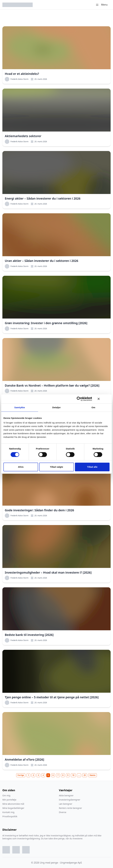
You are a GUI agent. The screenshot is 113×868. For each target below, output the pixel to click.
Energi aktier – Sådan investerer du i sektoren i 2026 (43, 198)
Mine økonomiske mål (13, 804)
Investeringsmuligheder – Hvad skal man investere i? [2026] (48, 572)
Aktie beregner (66, 795)
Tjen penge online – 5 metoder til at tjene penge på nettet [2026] (52, 697)
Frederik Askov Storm (17, 79)
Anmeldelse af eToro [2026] (25, 759)
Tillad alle (92, 467)
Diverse (63, 812)
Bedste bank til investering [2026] (29, 635)
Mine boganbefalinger (13, 808)
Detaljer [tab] (56, 407)
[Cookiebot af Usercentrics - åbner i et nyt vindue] (79, 399)
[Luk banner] (104, 399)
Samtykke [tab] (20, 407)
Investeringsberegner (70, 800)
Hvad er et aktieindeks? (22, 74)
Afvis (21, 467)
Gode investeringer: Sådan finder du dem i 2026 (39, 510)
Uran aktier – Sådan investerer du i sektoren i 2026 (42, 261)
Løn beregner (66, 804)
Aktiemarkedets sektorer (23, 136)
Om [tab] (93, 407)
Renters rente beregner (70, 808)
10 (73, 775)
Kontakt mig (8, 812)
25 (85, 775)
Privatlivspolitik (10, 816)
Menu (101, 5)
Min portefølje (9, 800)
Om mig (6, 795)
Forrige (21, 775)
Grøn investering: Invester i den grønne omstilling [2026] (46, 323)
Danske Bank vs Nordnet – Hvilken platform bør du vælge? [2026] (52, 385)
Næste (93, 775)
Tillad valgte (56, 467)
